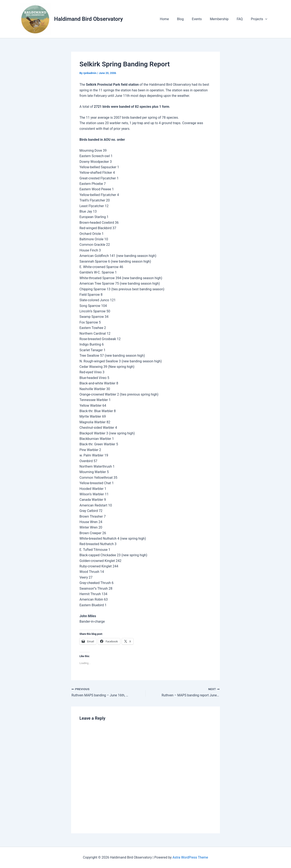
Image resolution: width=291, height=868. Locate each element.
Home (172, 19)
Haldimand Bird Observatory (88, 19)
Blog (187, 19)
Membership (223, 19)
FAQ (242, 19)
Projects (260, 19)
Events (202, 19)
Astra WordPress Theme (190, 857)
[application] (266, 19)
